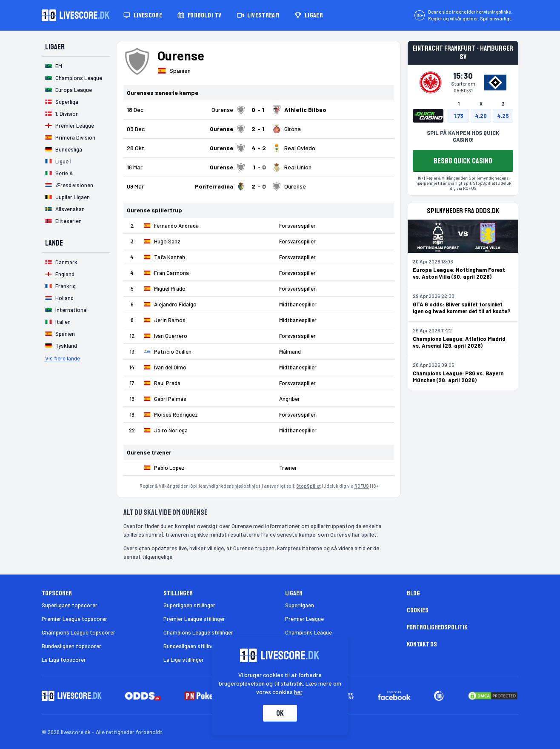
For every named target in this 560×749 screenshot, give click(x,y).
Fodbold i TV (200, 15)
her (299, 692)
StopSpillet (309, 486)
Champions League (309, 632)
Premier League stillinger (194, 619)
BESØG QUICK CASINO (463, 161)
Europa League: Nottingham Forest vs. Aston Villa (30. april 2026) (459, 273)
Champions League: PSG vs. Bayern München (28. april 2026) (458, 377)
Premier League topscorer (74, 619)
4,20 (481, 116)
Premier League (304, 619)
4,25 (503, 116)
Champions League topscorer (79, 632)
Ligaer (309, 15)
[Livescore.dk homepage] (76, 15)
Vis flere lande (63, 358)
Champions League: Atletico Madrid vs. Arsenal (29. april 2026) (459, 342)
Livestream (258, 15)
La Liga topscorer (64, 660)
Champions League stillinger (198, 632)
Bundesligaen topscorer (71, 646)
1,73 (459, 116)
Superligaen (300, 605)
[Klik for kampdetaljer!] (259, 110)
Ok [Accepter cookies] (280, 713)
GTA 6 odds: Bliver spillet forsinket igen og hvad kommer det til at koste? (462, 308)
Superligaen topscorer (70, 605)
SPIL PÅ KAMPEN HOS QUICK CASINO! (463, 136)
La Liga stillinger (184, 660)
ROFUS (362, 486)
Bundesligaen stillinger (191, 646)
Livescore (143, 15)
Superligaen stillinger (189, 605)
